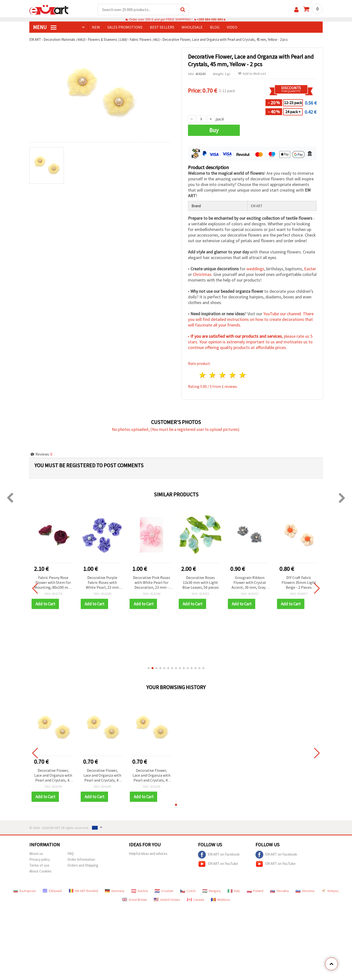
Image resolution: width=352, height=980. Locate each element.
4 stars (233, 375)
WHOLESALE (192, 27)
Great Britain (135, 900)
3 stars (223, 375)
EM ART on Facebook (219, 855)
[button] (149, 668)
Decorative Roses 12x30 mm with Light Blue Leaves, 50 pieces (201, 582)
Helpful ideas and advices (148, 854)
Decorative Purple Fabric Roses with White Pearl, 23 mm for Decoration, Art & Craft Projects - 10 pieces (102, 583)
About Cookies (40, 871)
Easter (310, 269)
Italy (234, 891)
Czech (188, 891)
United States (167, 900)
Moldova (220, 900)
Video (232, 27)
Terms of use (39, 865)
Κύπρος (330, 891)
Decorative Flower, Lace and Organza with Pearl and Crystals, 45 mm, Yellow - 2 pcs (53, 776)
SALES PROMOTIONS (125, 27)
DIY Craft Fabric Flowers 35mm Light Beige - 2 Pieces (299, 582)
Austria (140, 891)
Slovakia (279, 891)
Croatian (164, 891)
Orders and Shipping (83, 865)
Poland (255, 891)
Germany (115, 891)
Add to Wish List (252, 74)
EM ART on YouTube (218, 864)
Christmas (202, 274)
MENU (45, 27)
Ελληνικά (52, 891)
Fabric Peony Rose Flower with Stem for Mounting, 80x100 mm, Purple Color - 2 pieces (53, 583)
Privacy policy (40, 859)
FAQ (71, 854)
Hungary (212, 891)
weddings (255, 269)
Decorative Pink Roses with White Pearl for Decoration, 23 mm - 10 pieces (152, 583)
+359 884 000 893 (210, 19)
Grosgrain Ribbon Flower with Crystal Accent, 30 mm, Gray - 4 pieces (250, 583)
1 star (203, 375)
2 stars (213, 375)
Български (24, 891)
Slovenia (305, 891)
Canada (196, 900)
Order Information (81, 859)
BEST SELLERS (162, 27)
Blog (215, 27)
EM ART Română (83, 891)
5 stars (243, 375)
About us (36, 854)
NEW (96, 27)
